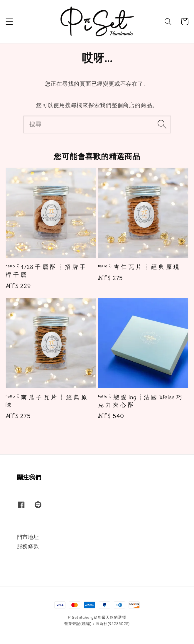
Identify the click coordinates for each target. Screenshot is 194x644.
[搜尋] (162, 124)
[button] (9, 21)
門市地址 (28, 537)
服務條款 (28, 546)
